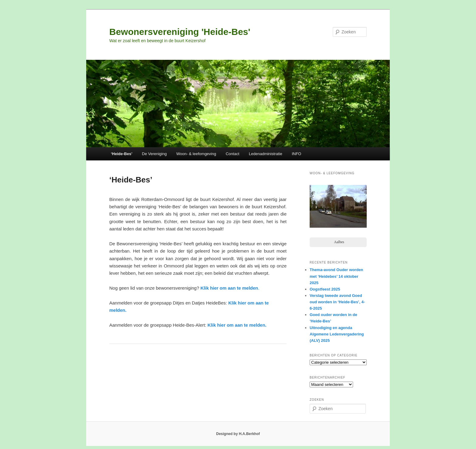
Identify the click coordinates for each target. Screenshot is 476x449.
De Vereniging (155, 154)
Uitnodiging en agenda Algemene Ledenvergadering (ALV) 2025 (337, 334)
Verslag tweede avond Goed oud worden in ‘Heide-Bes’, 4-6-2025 (337, 302)
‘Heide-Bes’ (122, 154)
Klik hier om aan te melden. (237, 325)
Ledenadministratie (266, 154)
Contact (232, 154)
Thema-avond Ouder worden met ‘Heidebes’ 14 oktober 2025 (336, 276)
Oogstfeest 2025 (325, 289)
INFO (296, 154)
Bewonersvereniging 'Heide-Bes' (180, 32)
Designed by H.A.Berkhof (238, 434)
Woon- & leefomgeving (196, 154)
